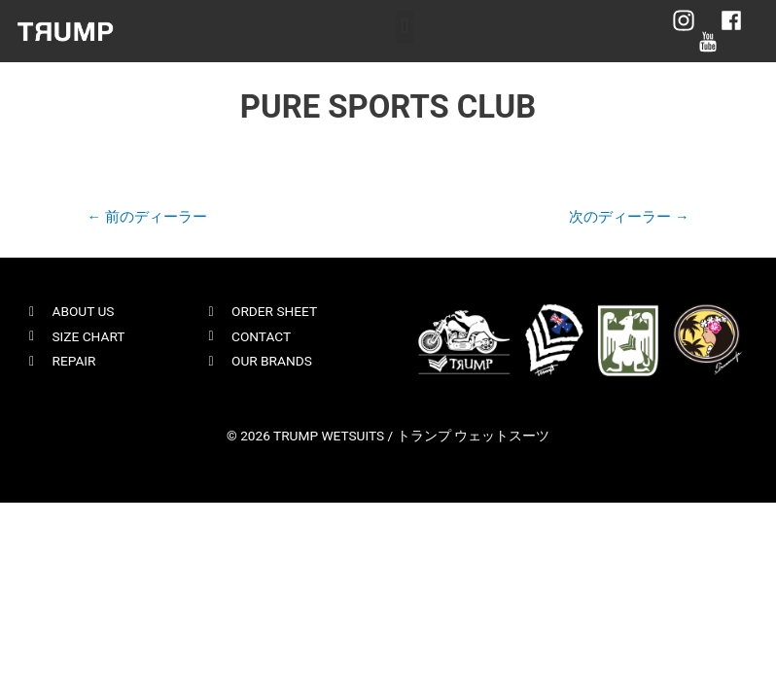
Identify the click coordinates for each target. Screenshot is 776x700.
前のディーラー (146, 217)
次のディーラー (629, 217)
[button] (405, 27)
